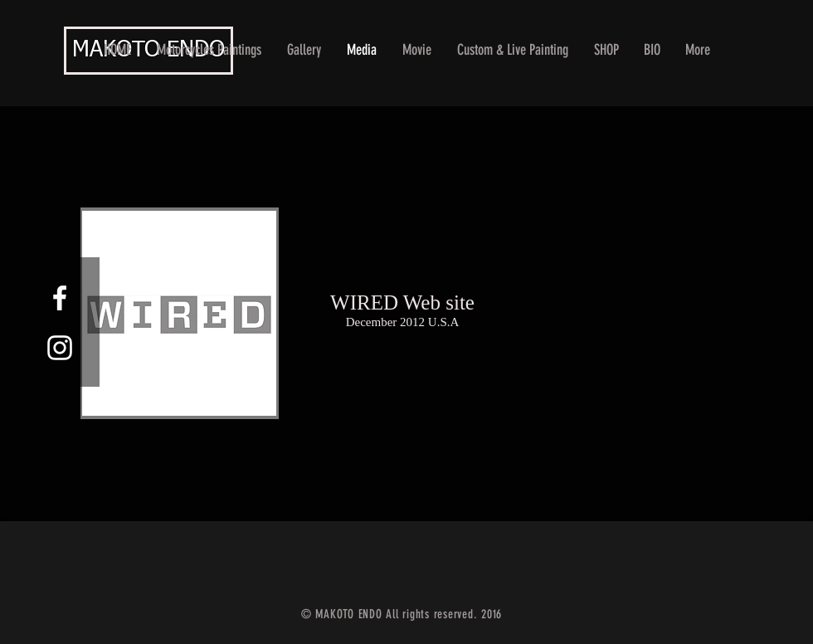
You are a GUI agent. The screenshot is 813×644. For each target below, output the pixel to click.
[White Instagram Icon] (60, 348)
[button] (304, 50)
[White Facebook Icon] (60, 298)
